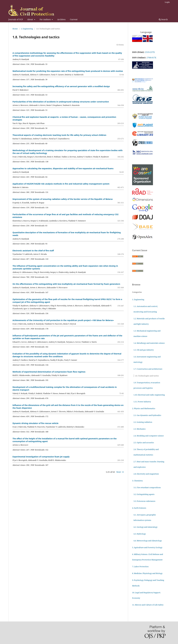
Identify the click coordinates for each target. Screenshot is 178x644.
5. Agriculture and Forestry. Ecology (147, 547)
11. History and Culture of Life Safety (148, 605)
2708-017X (151, 58)
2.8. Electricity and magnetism (146, 474)
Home (15, 29)
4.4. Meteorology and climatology (148, 541)
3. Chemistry (137, 481)
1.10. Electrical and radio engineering (149, 395)
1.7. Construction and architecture (148, 369)
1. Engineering (27, 29)
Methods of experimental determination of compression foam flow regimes (49, 372)
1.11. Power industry (142, 402)
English (144, 38)
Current (74, 19)
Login (167, 2)
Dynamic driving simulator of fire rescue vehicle (35, 423)
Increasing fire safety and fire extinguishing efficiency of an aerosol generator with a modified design (61, 86)
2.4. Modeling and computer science (149, 436)
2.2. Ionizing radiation (143, 422)
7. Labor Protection (140, 566)
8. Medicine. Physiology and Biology (147, 573)
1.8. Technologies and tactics (147, 376)
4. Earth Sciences (139, 508)
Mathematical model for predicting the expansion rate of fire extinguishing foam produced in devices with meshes (68, 71)
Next (119, 472)
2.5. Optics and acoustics (144, 443)
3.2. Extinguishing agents (144, 494)
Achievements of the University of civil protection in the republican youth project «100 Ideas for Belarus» (63, 320)
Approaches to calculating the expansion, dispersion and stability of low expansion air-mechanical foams (63, 168)
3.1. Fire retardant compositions (147, 487)
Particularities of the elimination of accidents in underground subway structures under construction (61, 102)
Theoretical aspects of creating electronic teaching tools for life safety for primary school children (59, 135)
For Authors (45, 19)
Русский (134, 38)
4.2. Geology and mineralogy (145, 527)
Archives (61, 19)
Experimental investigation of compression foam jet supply (41, 457)
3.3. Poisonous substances (144, 501)
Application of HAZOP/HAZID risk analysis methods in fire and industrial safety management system (61, 184)
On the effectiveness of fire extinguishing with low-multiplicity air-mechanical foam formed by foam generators (66, 284)
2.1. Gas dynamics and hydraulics (147, 415)
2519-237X (150, 52)
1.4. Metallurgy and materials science (149, 343)
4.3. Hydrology (140, 534)
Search (163, 19)
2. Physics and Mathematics (144, 408)
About (30, 19)
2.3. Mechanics (140, 429)
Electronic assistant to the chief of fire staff (33, 251)
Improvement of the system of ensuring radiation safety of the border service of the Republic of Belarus (63, 199)
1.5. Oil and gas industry (144, 350)
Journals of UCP (16, 19)
